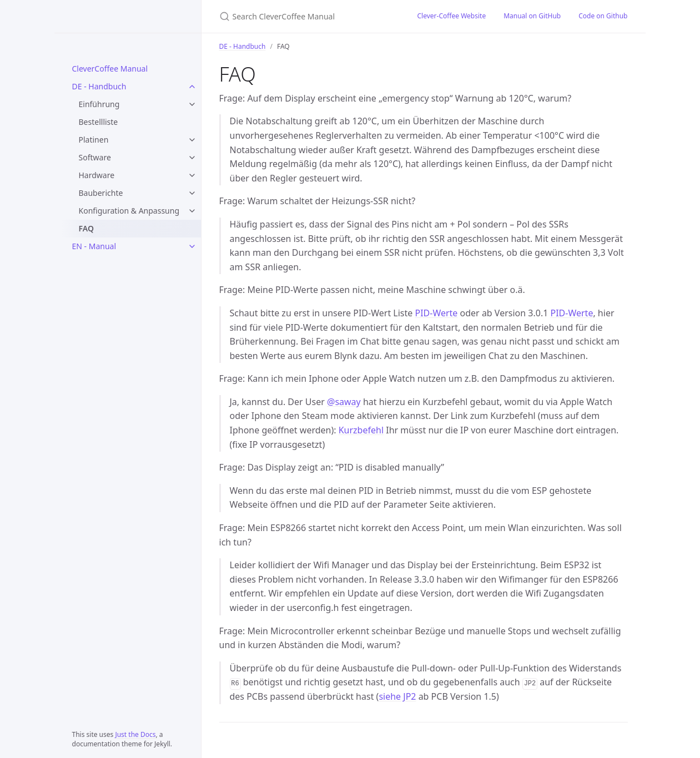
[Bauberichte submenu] (192, 193)
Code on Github (603, 16)
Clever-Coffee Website (451, 16)
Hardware (97, 175)
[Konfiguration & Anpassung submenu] (192, 211)
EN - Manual (94, 246)
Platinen (94, 140)
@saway (344, 402)
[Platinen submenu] (192, 140)
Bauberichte (101, 193)
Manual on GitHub (532, 16)
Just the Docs (135, 734)
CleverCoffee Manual (110, 69)
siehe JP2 (397, 696)
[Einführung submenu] (192, 104)
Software (95, 157)
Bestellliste (99, 122)
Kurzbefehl (361, 430)
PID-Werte (436, 313)
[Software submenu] (192, 158)
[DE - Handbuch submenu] (192, 87)
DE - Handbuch (99, 86)
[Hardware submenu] (192, 175)
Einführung (99, 104)
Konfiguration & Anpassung (129, 211)
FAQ (86, 228)
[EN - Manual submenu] (192, 246)
